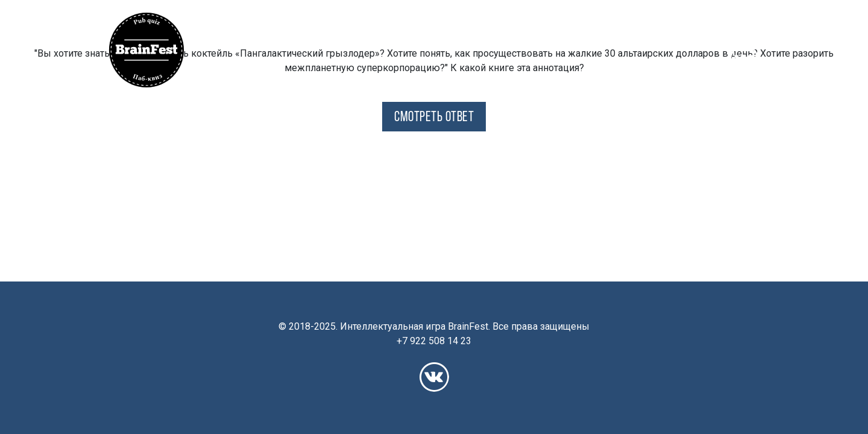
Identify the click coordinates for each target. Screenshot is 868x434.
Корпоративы (725, 25)
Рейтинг (600, 25)
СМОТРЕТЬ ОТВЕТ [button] (434, 118)
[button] (220, 25)
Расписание (541, 25)
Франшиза (656, 25)
